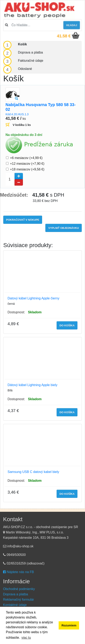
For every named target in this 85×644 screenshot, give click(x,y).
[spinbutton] (14, 179)
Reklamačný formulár (18, 600)
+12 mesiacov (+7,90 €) (27, 164)
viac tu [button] (26, 638)
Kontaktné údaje (15, 605)
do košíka (67, 325)
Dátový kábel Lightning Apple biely (32, 385)
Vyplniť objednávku (64, 228)
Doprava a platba (16, 594)
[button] (19, 176)
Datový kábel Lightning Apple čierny (34, 298)
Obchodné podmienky (19, 589)
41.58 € (64, 36)
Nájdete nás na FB (18, 572)
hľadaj (72, 25)
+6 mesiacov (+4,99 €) (26, 158)
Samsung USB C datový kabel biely (33, 472)
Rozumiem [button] (69, 625)
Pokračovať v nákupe (23, 220)
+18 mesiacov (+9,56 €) (27, 169)
